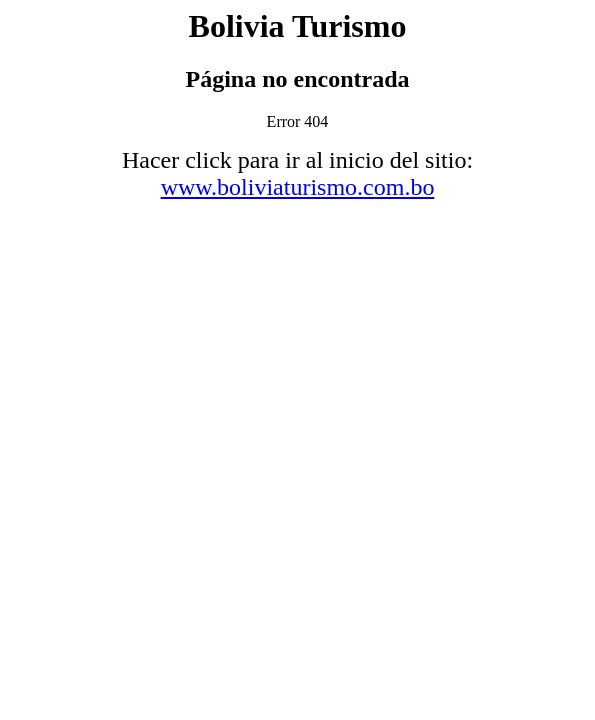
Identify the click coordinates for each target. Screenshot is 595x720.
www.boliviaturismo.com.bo (298, 187)
